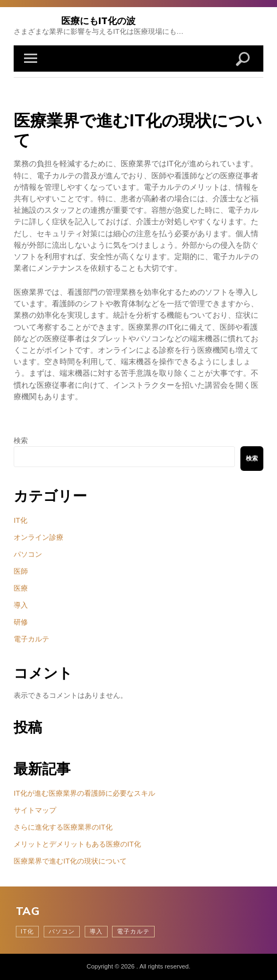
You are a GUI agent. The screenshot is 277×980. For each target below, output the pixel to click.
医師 (21, 571)
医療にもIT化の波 (98, 21)
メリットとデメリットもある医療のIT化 (77, 844)
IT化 (20, 520)
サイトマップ (35, 810)
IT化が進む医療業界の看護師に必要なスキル (84, 793)
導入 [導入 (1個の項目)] (96, 931)
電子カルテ (31, 639)
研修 (21, 622)
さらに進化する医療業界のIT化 (63, 827)
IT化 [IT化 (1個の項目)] (27, 931)
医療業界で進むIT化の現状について (70, 861)
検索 (21, 441)
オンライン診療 (39, 537)
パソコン (28, 554)
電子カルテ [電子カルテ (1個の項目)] (133, 931)
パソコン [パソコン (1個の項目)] (62, 931)
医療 (21, 588)
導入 (21, 605)
